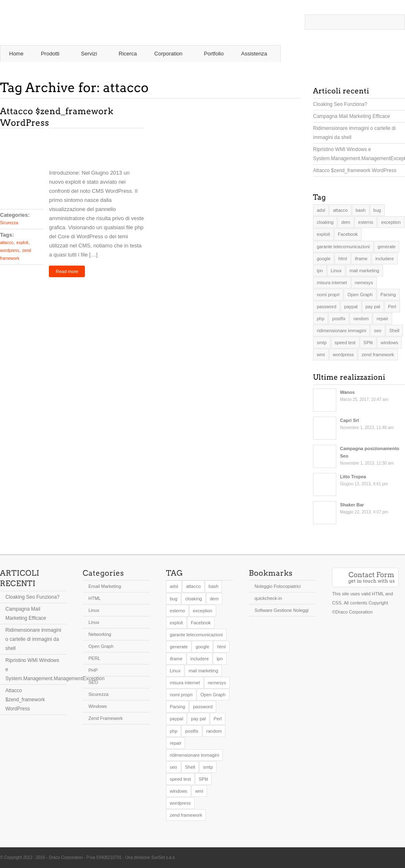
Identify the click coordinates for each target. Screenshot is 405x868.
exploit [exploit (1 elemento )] (323, 234)
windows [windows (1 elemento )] (389, 343)
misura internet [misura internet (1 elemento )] (332, 283)
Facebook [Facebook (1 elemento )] (348, 234)
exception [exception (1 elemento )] (391, 222)
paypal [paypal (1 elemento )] (351, 307)
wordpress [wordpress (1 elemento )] (344, 355)
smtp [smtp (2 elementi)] (322, 343)
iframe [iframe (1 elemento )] (361, 259)
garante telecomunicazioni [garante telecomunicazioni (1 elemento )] (343, 247)
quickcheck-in (268, 598)
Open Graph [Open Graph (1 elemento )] (360, 295)
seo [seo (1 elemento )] (378, 331)
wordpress (10, 251)
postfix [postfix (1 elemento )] (339, 319)
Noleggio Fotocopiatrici (277, 586)
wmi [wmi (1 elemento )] (321, 355)
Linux (94, 610)
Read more (67, 271)
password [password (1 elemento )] (327, 307)
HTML (94, 598)
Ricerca (128, 54)
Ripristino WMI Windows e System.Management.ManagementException (359, 154)
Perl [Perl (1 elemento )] (392, 307)
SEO (93, 682)
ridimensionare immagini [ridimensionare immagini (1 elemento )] (341, 331)
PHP (93, 670)
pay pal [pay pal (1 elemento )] (373, 307)
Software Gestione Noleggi (281, 610)
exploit (22, 243)
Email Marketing (105, 586)
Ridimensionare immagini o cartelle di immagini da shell (354, 133)
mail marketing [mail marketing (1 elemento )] (364, 271)
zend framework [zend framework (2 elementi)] (378, 355)
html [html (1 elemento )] (343, 259)
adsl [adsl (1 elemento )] (321, 210)
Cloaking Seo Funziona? (340, 104)
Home (16, 54)
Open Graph (101, 646)
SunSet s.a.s (163, 857)
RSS (376, 37)
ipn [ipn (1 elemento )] (320, 271)
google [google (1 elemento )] (324, 259)
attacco (7, 243)
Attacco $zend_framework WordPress (355, 170)
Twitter (388, 37)
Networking (100, 634)
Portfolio (214, 54)
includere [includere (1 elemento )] (385, 259)
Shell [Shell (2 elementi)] (394, 331)
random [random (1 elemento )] (361, 319)
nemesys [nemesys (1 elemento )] (364, 283)
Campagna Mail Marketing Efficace (352, 116)
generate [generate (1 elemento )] (387, 247)
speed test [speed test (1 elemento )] (345, 343)
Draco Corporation (66, 857)
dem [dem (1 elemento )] (346, 222)
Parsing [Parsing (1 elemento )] (388, 295)
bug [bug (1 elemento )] (377, 210)
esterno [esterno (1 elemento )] (366, 222)
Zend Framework (105, 718)
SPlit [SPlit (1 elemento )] (368, 343)
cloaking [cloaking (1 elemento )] (325, 222)
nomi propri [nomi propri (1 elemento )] (328, 295)
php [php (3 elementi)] (321, 319)
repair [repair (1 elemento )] (382, 319)
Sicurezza (9, 223)
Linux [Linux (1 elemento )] (336, 271)
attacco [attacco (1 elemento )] (340, 210)
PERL (94, 658)
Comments (22, 182)
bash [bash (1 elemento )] (361, 210)
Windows (98, 706)
